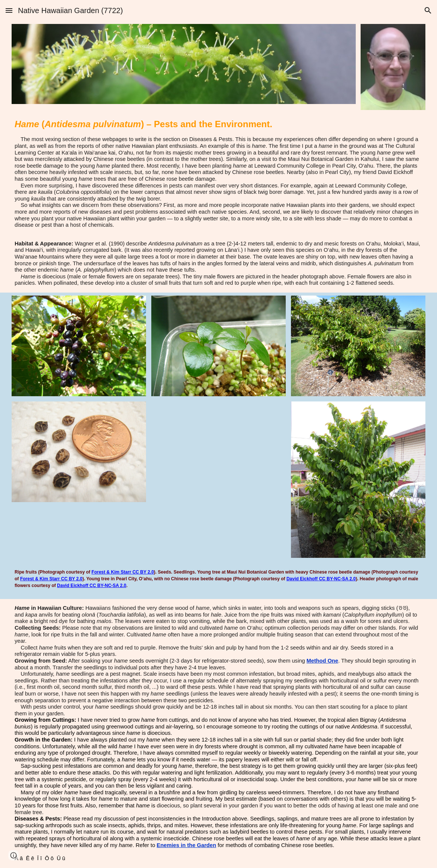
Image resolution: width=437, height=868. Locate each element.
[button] (9, 10)
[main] (218, 174)
